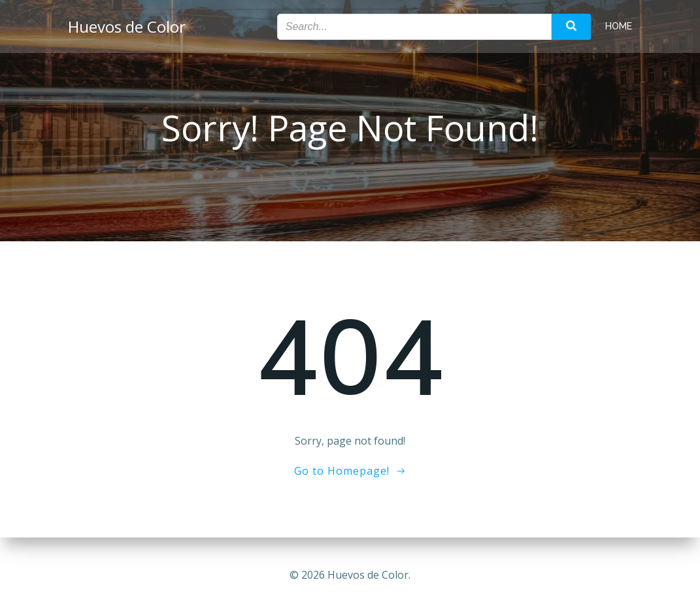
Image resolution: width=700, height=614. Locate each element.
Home (619, 26)
